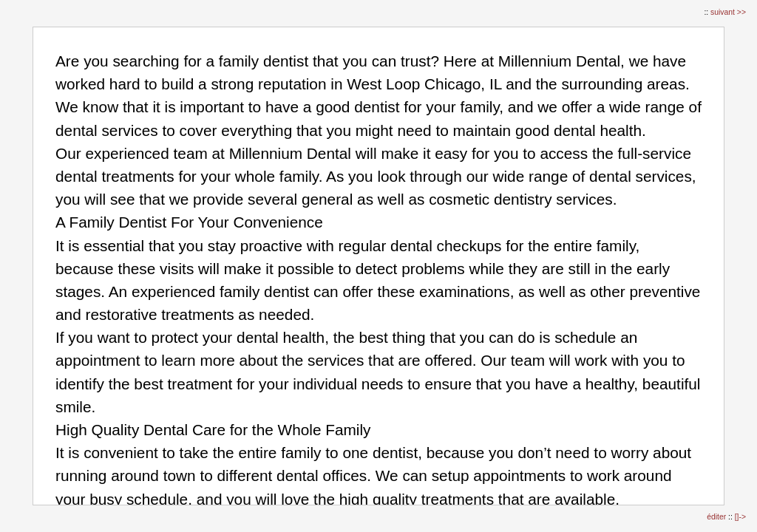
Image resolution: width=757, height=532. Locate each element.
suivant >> (728, 12)
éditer (717, 517)
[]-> (740, 517)
